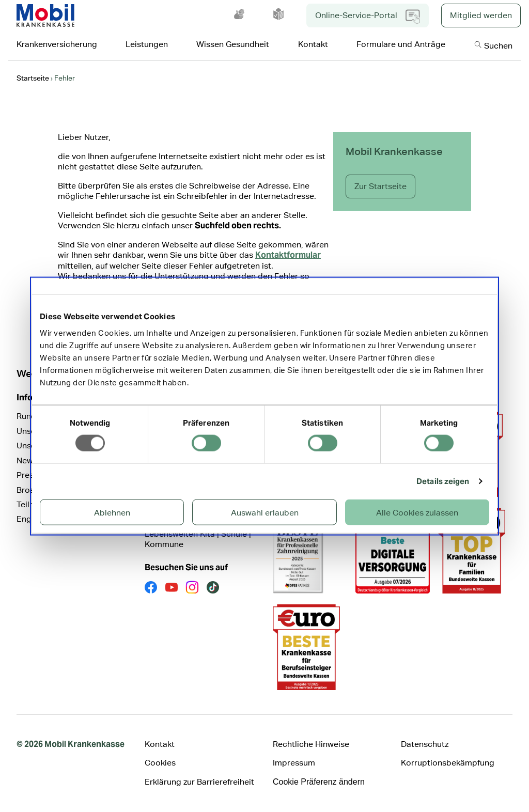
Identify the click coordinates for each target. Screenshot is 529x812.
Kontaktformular (288, 255)
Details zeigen (443, 481)
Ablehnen (112, 512)
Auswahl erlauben (265, 512)
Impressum (294, 763)
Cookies (160, 763)
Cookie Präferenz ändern (319, 782)
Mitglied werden (481, 15)
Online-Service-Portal (368, 17)
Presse (29, 475)
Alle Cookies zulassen (417, 512)
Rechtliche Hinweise (311, 744)
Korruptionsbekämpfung (448, 763)
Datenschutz (425, 744)
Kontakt (160, 744)
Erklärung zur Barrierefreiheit (199, 782)
